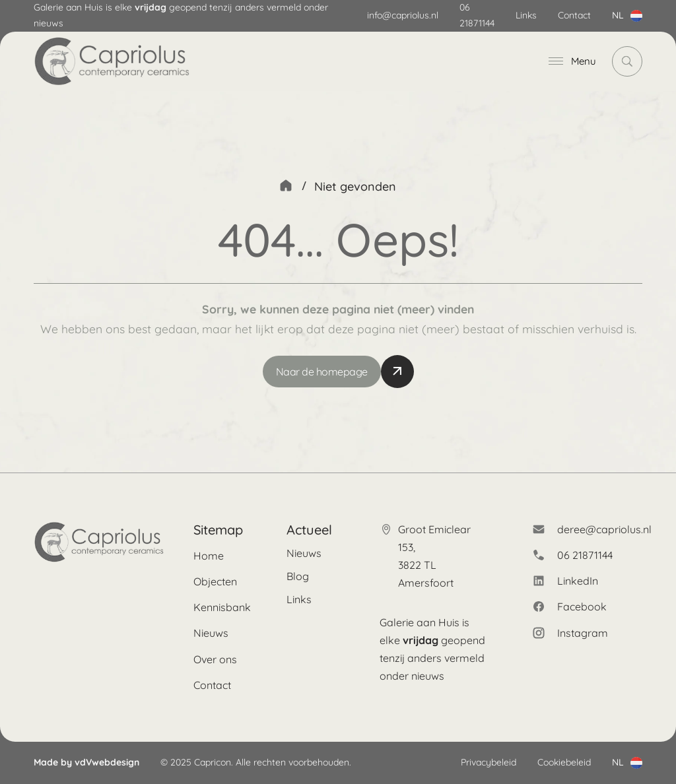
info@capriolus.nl (403, 15)
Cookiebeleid (564, 762)
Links (526, 15)
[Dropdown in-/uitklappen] (636, 16)
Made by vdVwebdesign (86, 762)
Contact (574, 15)
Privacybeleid (489, 762)
